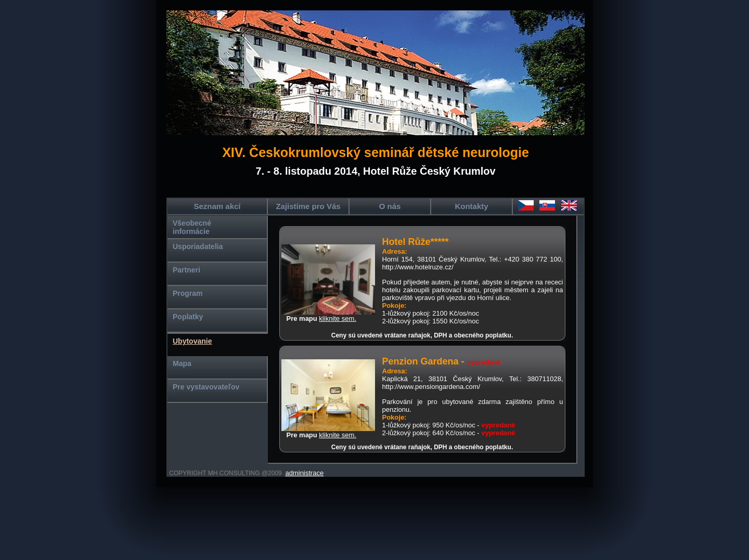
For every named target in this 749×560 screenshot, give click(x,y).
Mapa (182, 363)
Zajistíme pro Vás (308, 206)
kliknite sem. (338, 318)
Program (188, 293)
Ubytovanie (192, 341)
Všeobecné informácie (192, 227)
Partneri (186, 270)
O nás (390, 206)
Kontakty (471, 206)
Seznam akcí (217, 206)
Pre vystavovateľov (206, 387)
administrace (304, 473)
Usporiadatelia (198, 246)
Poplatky (188, 317)
